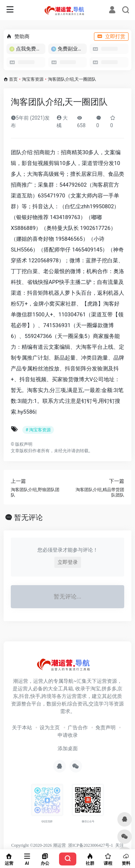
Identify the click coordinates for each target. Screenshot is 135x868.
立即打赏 (111, 36)
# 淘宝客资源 (38, 430)
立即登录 (68, 562)
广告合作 (78, 727)
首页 (13, 79)
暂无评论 (28, 517)
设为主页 (50, 727)
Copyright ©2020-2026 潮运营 (39, 845)
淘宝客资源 (33, 79)
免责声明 (105, 727)
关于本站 (22, 727)
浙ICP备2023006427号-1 (91, 845)
